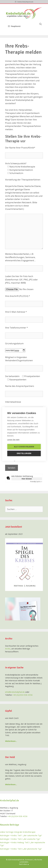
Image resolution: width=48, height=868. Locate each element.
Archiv (8, 649)
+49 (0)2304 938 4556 (22, 695)
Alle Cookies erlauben (24, 447)
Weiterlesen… (11, 741)
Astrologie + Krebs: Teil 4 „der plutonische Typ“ (21, 849)
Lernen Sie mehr (13, 440)
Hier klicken (27, 479)
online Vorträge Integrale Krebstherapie (18, 832)
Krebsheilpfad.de (18, 860)
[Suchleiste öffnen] (40, 24)
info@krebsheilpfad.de (15, 692)
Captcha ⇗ (36, 482)
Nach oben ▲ (24, 864)
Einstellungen (24, 453)
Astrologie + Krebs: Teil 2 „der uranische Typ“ (20, 839)
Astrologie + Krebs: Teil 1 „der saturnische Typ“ (21, 835)
